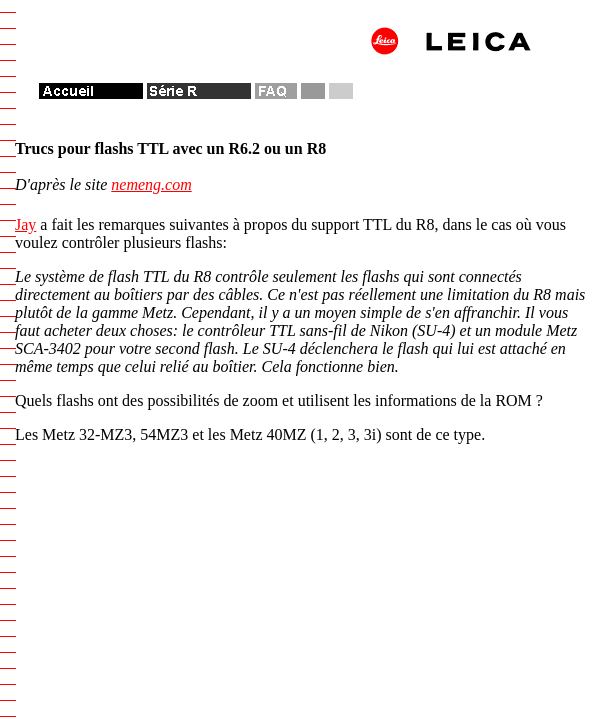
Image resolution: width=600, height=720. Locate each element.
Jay (25, 224)
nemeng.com (151, 184)
